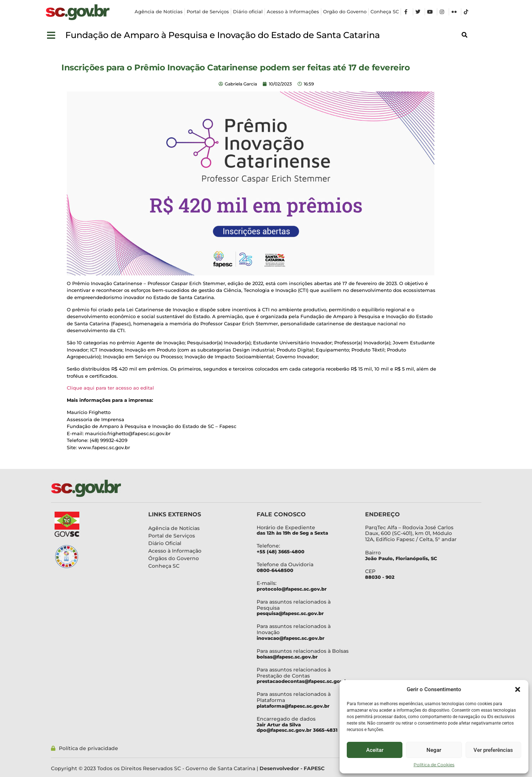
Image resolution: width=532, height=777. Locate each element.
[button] (518, 689)
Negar (434, 750)
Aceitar (375, 750)
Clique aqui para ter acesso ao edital (111, 388)
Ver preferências (493, 750)
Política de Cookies (434, 765)
